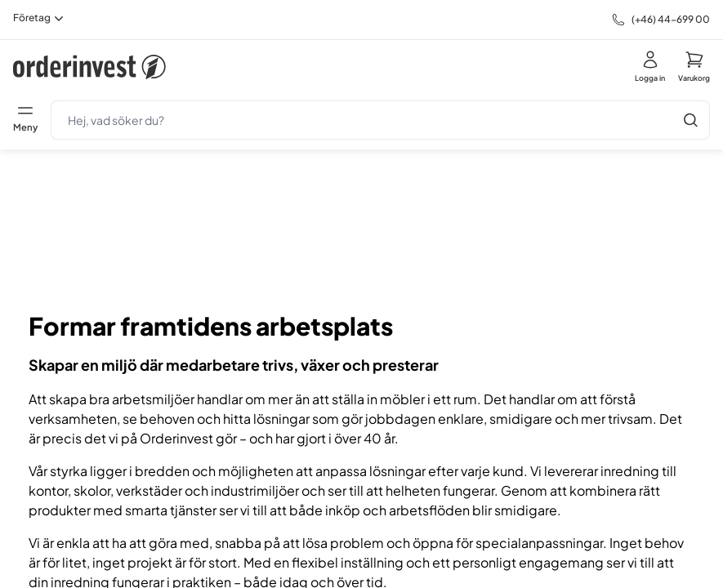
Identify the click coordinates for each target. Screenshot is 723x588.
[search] (361, 120)
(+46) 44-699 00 (671, 19)
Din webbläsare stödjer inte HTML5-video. (362, 224)
